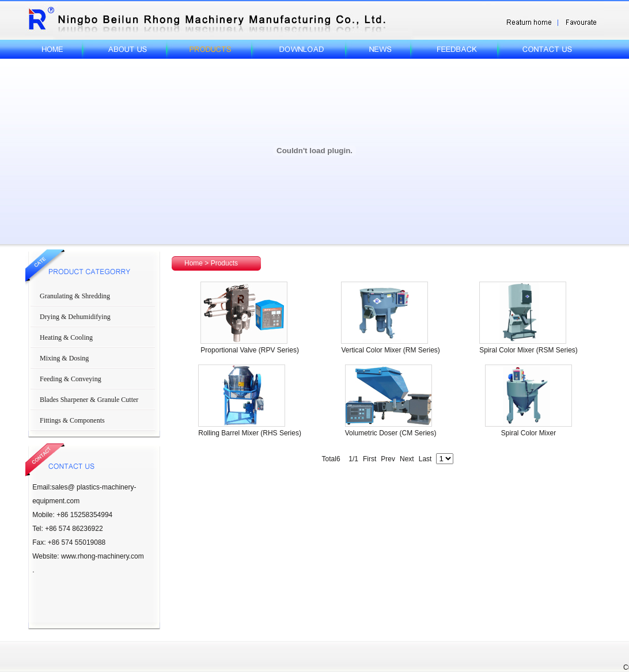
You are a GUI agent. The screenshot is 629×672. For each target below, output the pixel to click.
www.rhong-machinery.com (103, 556)
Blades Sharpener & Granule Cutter (89, 400)
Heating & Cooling (66, 337)
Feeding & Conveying (71, 379)
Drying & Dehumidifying (75, 317)
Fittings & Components (72, 420)
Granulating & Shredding (75, 296)
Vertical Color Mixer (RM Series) (390, 350)
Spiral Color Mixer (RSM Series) (528, 350)
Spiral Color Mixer (528, 433)
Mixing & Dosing (64, 358)
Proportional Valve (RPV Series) (250, 350)
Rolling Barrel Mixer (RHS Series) (250, 433)
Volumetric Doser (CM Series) (391, 433)
